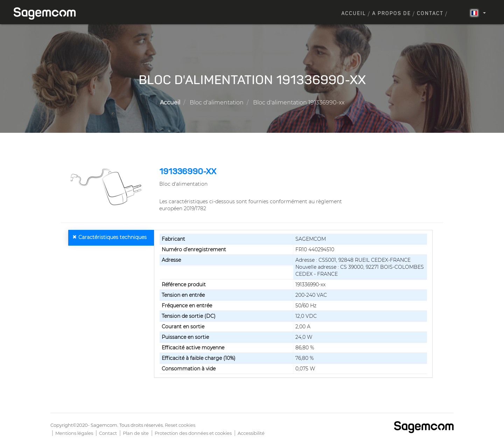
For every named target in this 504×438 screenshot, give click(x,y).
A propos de (391, 14)
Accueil (354, 14)
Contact (430, 14)
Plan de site (136, 433)
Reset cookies (180, 425)
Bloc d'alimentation (217, 102)
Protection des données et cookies (193, 433)
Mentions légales (74, 433)
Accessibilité (251, 433)
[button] (107, 187)
